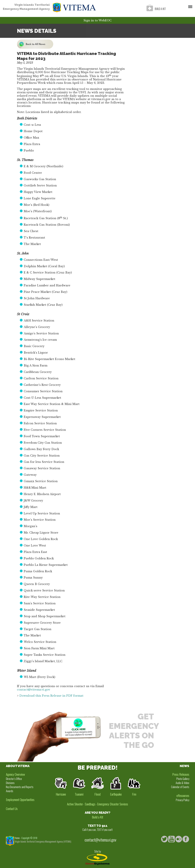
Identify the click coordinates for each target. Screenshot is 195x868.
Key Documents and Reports (20, 787)
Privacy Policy (183, 800)
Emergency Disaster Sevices (113, 804)
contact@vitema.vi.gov (34, 690)
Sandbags (90, 804)
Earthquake (116, 794)
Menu (189, 5)
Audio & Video (182, 783)
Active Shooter (75, 804)
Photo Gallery (183, 779)
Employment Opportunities (20, 800)
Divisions (10, 783)
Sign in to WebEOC (97, 20)
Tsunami (79, 794)
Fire (134, 794)
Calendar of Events (180, 787)
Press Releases (181, 774)
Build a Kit (97, 817)
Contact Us (12, 809)
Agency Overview (15, 774)
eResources (183, 795)
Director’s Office (14, 779)
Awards (10, 791)
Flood (97, 794)
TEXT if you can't (105, 830)
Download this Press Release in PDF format (51, 696)
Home (17, 838)
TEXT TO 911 (98, 826)
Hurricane (61, 794)
